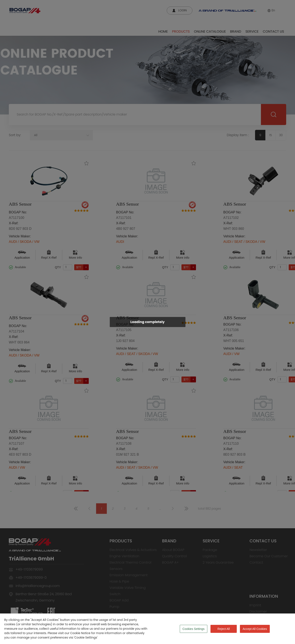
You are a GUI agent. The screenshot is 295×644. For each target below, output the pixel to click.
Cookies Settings (194, 629)
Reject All (224, 629)
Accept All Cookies (255, 629)
